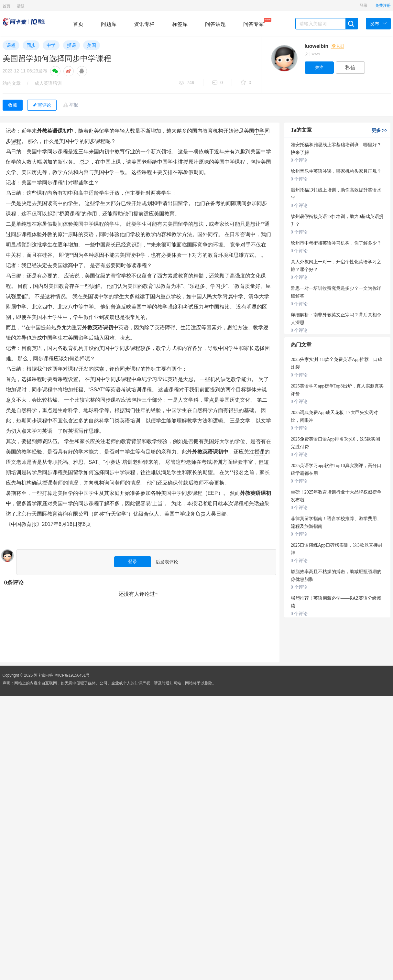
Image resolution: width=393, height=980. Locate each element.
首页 (6, 6)
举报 (73, 105)
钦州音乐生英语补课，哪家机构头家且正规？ (336, 171)
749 (187, 83)
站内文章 (12, 83)
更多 (379, 130)
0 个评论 (299, 160)
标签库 (180, 24)
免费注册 (383, 5)
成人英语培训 (48, 83)
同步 (31, 45)
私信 (350, 67)
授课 (71, 45)
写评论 (42, 105)
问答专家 (254, 22)
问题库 (109, 24)
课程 (11, 45)
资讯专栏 (144, 24)
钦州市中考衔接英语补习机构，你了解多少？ (336, 243)
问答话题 (215, 24)
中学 (51, 45)
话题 (21, 6)
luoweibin (324, 46)
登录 (364, 5)
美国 (92, 45)
